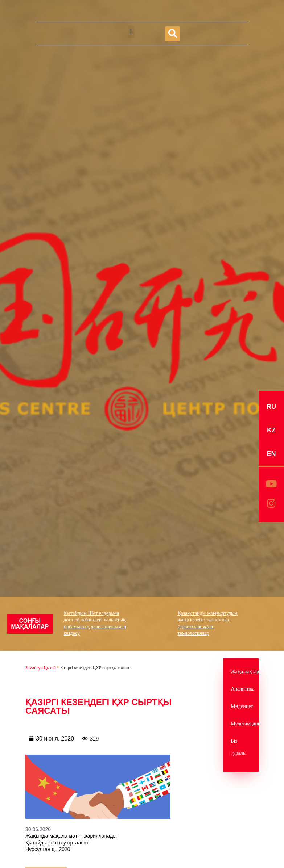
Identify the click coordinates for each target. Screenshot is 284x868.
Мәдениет (241, 706)
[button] (131, 32)
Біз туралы (238, 747)
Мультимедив (241, 724)
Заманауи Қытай (41, 668)
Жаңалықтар (241, 672)
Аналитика (241, 689)
